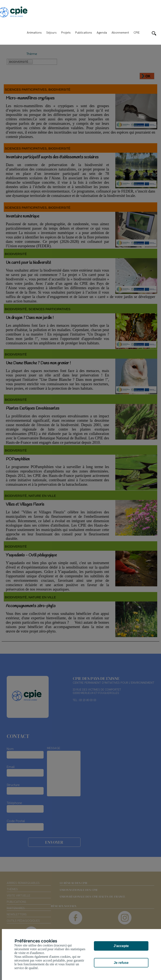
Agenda (102, 33)
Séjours (51, 33)
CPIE (137, 33)
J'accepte (121, 946)
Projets (66, 33)
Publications (84, 33)
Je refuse (121, 963)
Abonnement (120, 33)
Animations (34, 33)
